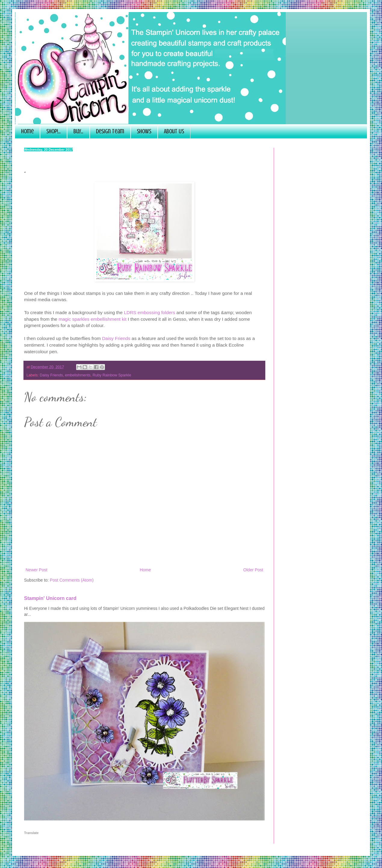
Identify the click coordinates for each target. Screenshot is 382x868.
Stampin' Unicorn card (50, 598)
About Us (174, 131)
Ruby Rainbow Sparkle (112, 375)
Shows (144, 131)
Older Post (253, 570)
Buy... (78, 131)
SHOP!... (54, 131)
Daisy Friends (116, 338)
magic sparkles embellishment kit (93, 319)
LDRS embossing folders (149, 312)
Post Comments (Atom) (72, 580)
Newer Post (36, 570)
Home (27, 131)
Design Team (110, 131)
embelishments (78, 375)
